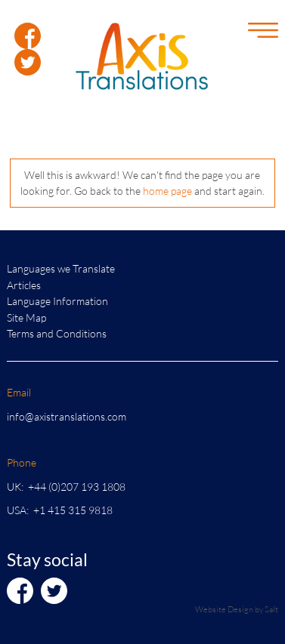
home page (167, 191)
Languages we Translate (61, 268)
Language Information (57, 301)
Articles (24, 285)
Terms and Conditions (57, 333)
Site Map (26, 317)
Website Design (224, 609)
